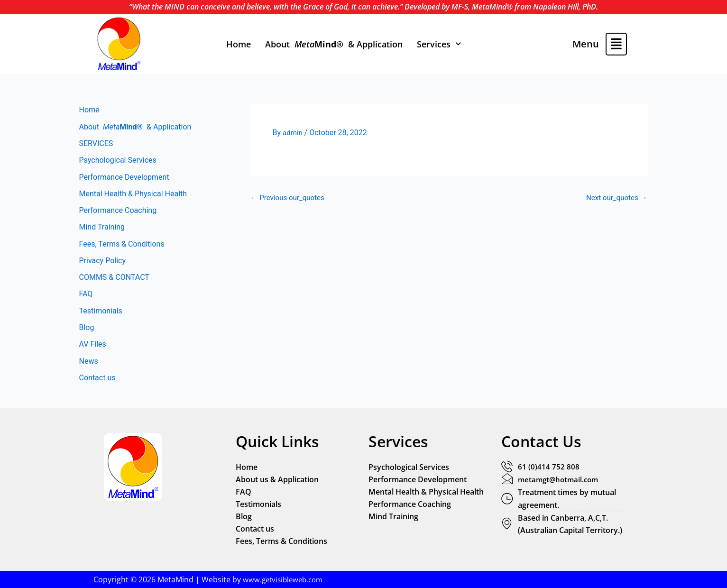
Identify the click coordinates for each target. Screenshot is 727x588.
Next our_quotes (615, 198)
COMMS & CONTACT (114, 280)
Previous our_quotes (290, 198)
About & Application (334, 44)
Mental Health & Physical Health (133, 195)
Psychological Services (118, 161)
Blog (87, 332)
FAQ (86, 298)
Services (439, 44)
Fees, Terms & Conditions (122, 246)
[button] (439, 44)
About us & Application (277, 479)
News (89, 366)
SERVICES (96, 144)
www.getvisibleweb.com (285, 579)
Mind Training (102, 229)
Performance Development (124, 178)
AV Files (93, 349)
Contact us (97, 383)
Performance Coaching (118, 212)
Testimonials (101, 315)
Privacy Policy (103, 263)
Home (239, 44)
